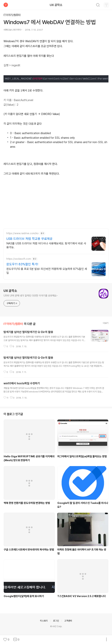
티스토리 (44, 621)
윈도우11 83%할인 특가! (22, 264)
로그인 (56, 621)
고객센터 (68, 621)
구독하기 (12, 303)
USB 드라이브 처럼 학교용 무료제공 (29, 239)
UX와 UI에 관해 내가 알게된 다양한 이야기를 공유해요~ (31, 296)
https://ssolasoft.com (19, 259)
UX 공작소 (56, 5)
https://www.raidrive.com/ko (22, 233)
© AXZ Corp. (56, 626)
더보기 (106, 323)
